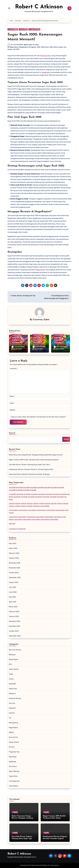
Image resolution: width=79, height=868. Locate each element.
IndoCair (15, 340)
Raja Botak (13, 757)
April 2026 (13, 543)
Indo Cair (12, 703)
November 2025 (15, 568)
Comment (14, 369)
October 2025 (14, 573)
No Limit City (14, 737)
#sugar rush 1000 (13, 49)
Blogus (45, 865)
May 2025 (12, 597)
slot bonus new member (41, 506)
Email (12, 403)
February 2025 (14, 612)
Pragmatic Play (34, 29)
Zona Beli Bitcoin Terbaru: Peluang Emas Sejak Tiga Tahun (30, 465)
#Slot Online (54, 47)
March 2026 (13, 548)
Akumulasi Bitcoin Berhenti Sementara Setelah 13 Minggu (29, 474)
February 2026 (14, 553)
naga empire (13, 517)
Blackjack (12, 655)
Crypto (11, 679)
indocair (12, 503)
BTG (10, 664)
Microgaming (13, 723)
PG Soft (12, 747)
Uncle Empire (14, 786)
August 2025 (14, 582)
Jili (21, 340)
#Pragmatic (32, 47)
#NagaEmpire (24, 47)
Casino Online (13, 29)
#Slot (39, 47)
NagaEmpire (46, 72)
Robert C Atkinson (39, 7)
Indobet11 (12, 708)
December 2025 (15, 563)
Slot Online (16, 343)
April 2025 (13, 602)
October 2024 (14, 631)
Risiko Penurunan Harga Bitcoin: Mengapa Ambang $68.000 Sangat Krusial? (36, 455)
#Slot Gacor (45, 47)
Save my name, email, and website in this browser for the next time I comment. (39, 417)
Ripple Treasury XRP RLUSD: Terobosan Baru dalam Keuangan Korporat (34, 460)
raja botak (12, 494)
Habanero (12, 694)
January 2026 (14, 558)
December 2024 (15, 621)
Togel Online (13, 776)
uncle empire (13, 510)
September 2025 (15, 578)
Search (12, 433)
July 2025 (13, 587)
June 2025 (13, 592)
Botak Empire (14, 659)
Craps (11, 674)
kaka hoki (12, 524)
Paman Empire (38, 340)
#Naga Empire (14, 47)
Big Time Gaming (15, 650)
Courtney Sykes (18, 45)
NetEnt (11, 732)
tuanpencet (13, 529)
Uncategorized (14, 781)
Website (12, 410)
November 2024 (15, 626)
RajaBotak (13, 762)
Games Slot (23, 29)
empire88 (12, 487)
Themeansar (54, 865)
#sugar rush (62, 47)
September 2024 (15, 636)
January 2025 (14, 616)
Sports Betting (14, 771)
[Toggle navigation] (9, 8)
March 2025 (13, 607)
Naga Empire (41, 270)
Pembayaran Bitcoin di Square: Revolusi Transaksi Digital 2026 (31, 469)
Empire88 (57, 338)
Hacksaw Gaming (15, 698)
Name (12, 396)
